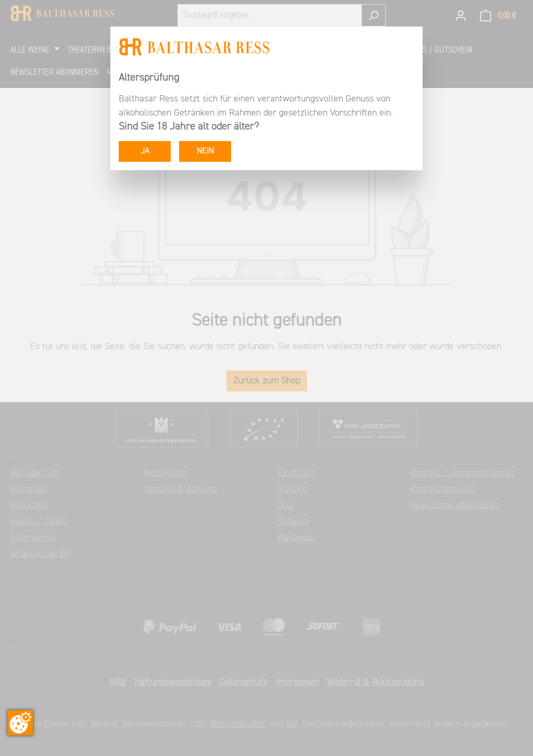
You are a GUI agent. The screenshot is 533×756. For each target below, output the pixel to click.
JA (145, 151)
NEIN (205, 151)
